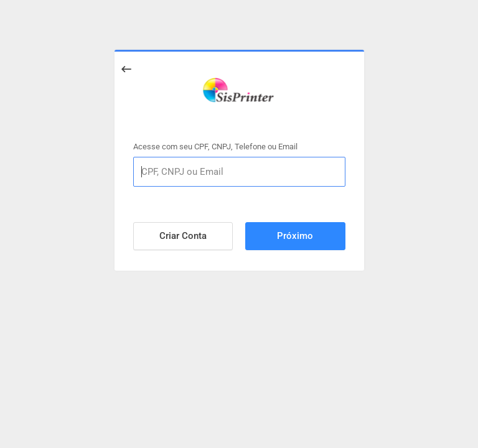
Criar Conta (183, 236)
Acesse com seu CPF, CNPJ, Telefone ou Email (215, 146)
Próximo (295, 236)
